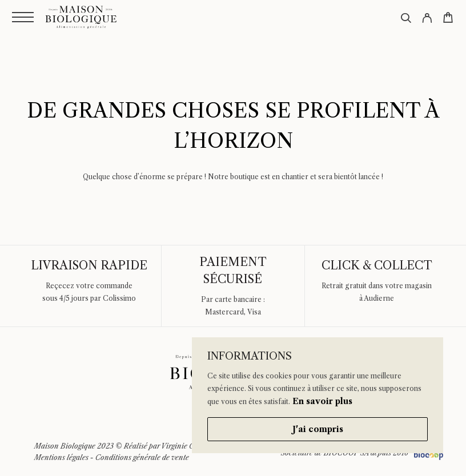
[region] (318, 395)
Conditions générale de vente (142, 457)
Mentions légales (61, 457)
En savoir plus (322, 401)
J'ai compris (318, 429)
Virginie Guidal (186, 446)
